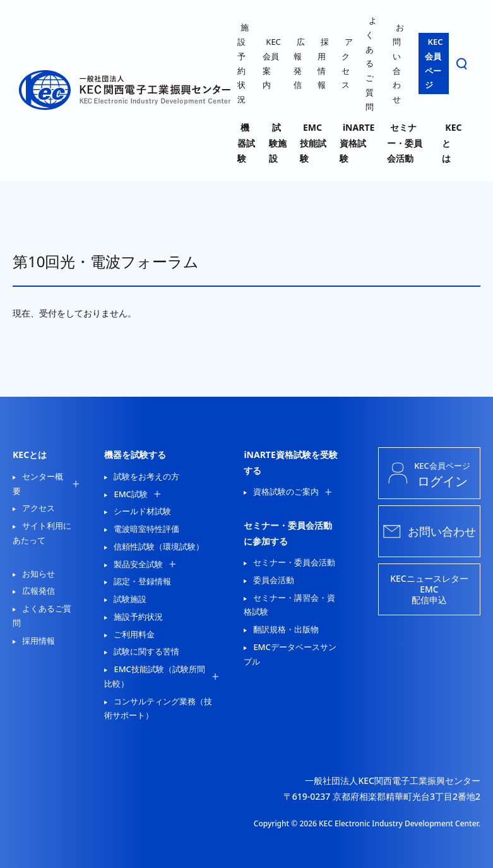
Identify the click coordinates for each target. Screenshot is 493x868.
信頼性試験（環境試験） (159, 546)
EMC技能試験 (313, 143)
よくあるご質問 (371, 63)
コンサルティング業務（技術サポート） (158, 708)
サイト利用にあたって (42, 533)
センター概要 (38, 484)
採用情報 (39, 641)
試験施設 (278, 143)
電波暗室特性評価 (146, 529)
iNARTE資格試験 (357, 143)
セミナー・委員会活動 (405, 143)
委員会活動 (274, 580)
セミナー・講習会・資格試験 (289, 605)
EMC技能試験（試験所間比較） (154, 676)
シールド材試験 (142, 511)
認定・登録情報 (142, 581)
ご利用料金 (134, 634)
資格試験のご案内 (286, 491)
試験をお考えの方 (146, 476)
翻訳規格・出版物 (286, 629)
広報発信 (39, 591)
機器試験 (246, 143)
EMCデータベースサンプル (290, 654)
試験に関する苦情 (146, 651)
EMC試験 (130, 494)
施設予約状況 (138, 617)
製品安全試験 (138, 564)
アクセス (39, 508)
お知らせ (39, 574)
